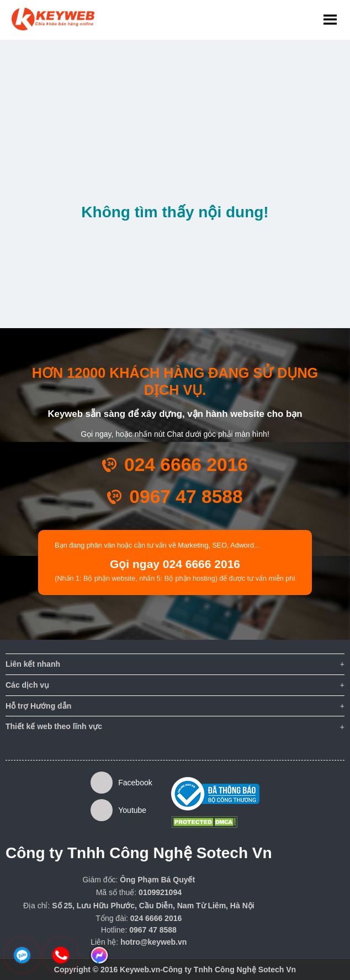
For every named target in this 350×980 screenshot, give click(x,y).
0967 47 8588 (186, 497)
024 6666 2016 (186, 465)
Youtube (118, 810)
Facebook (121, 783)
